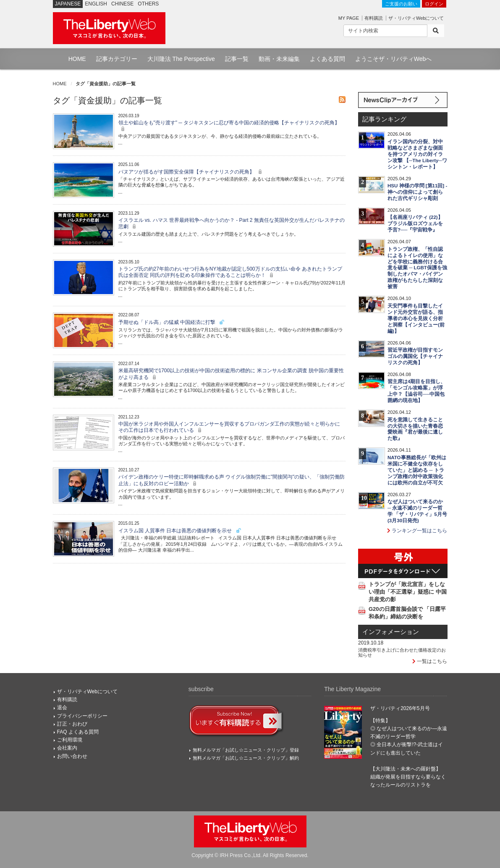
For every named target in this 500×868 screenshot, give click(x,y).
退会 (62, 708)
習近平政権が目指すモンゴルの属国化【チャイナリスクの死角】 (415, 356)
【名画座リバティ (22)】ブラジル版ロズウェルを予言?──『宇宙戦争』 (415, 224)
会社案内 (67, 748)
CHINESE (122, 4)
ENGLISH (96, 4)
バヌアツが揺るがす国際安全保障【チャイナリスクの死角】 (191, 172)
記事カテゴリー (117, 59)
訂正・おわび (72, 724)
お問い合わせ (72, 756)
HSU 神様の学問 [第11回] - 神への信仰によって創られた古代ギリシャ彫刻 (417, 192)
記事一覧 (237, 59)
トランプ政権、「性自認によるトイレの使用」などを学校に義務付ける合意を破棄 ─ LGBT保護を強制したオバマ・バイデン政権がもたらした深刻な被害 (417, 268)
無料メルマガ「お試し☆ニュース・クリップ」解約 (246, 758)
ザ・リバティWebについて (416, 18)
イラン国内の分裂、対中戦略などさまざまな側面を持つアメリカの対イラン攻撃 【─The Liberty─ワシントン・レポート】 (417, 154)
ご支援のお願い (401, 4)
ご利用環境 (70, 740)
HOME (77, 59)
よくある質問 (327, 59)
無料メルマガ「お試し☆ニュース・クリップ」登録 (246, 750)
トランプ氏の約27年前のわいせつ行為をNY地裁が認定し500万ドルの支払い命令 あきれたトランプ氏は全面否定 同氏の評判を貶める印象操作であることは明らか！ (230, 272)
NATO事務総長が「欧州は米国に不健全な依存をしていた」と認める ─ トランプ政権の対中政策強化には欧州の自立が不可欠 (417, 470)
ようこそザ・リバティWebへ (394, 59)
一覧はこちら (430, 661)
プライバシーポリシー (82, 716)
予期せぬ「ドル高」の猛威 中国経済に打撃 (172, 322)
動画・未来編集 (279, 59)
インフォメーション (391, 632)
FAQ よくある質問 (78, 732)
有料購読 (374, 18)
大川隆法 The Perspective (181, 59)
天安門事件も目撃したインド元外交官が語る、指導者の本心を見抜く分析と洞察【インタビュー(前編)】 (416, 318)
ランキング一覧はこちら (417, 531)
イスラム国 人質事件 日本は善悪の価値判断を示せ (180, 531)
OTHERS (148, 4)
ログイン (434, 4)
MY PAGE (349, 18)
